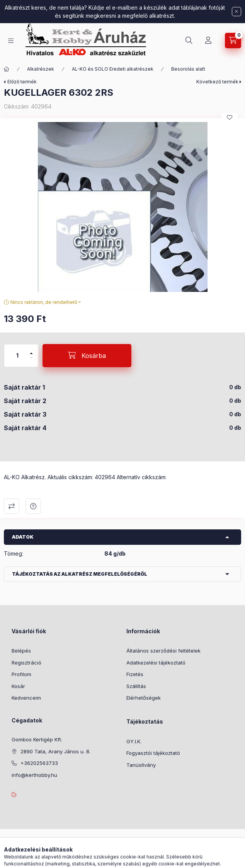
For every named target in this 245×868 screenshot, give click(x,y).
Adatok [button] (23, 537)
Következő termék (217, 82)
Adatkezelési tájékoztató (156, 663)
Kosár (18, 686)
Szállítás (136, 686)
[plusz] (31, 350)
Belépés (21, 651)
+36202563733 (39, 763)
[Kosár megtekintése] (233, 41)
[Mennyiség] (17, 356)
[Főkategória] (7, 69)
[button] (122, 207)
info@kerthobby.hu (34, 775)
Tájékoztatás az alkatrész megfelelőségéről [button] (80, 574)
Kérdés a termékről (33, 506)
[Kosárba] (87, 356)
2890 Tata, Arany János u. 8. (55, 751)
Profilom (21, 674)
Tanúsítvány (141, 765)
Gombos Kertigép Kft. (37, 739)
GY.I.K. (134, 741)
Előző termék (22, 82)
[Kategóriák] (11, 41)
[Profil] (208, 41)
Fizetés (135, 674)
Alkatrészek (41, 69)
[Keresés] (189, 41)
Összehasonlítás (12, 506)
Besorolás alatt (188, 69)
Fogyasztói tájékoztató (153, 753)
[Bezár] (236, 12)
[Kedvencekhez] (230, 117)
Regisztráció (26, 663)
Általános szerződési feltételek (163, 651)
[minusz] (31, 361)
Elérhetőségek (144, 698)
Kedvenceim (26, 698)
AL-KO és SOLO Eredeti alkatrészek (113, 69)
